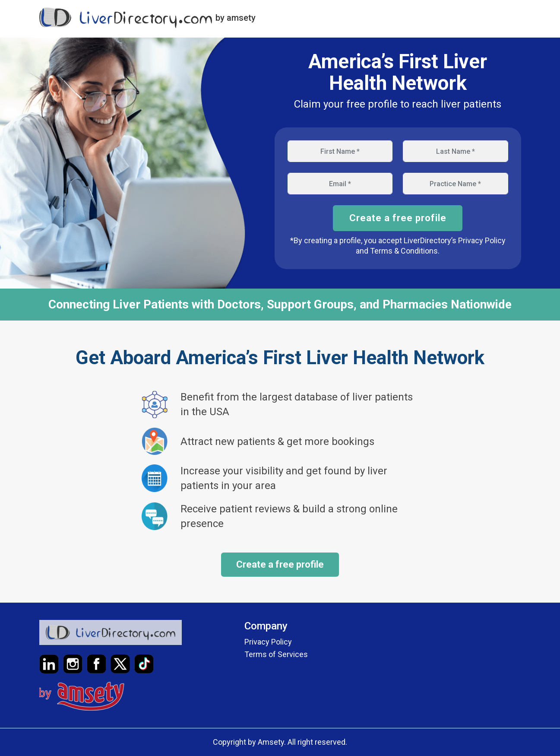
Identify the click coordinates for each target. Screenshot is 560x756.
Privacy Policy (268, 642)
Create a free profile (398, 218)
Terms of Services (276, 654)
